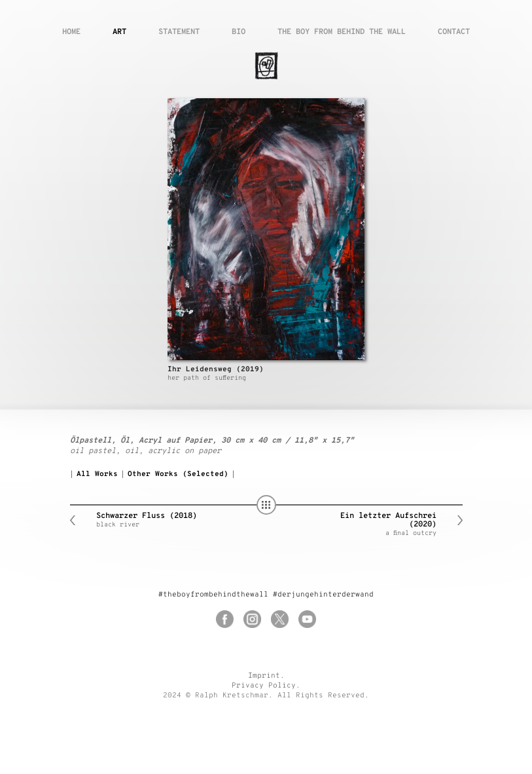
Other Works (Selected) (178, 474)
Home (71, 32)
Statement (179, 32)
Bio (239, 32)
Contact (454, 32)
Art (119, 32)
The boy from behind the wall (342, 32)
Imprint (264, 676)
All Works (97, 474)
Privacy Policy (264, 686)
